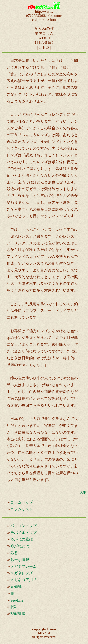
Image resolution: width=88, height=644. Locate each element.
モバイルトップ (23, 533)
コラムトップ (22, 502)
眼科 (14, 607)
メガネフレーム (23, 566)
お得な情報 (20, 560)
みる (14, 553)
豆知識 (16, 587)
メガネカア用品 (23, 580)
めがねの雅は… (23, 539)
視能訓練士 (20, 614)
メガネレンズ (22, 573)
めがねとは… (22, 546)
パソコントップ (23, 526)
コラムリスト (22, 509)
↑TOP (82, 492)
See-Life (17, 600)
